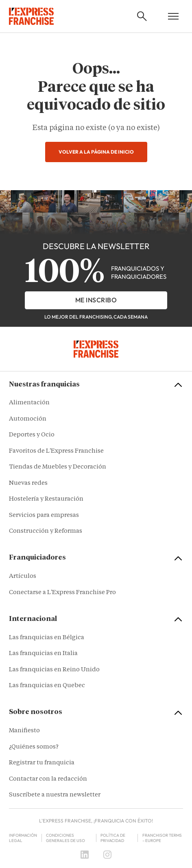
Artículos (23, 576)
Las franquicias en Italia (43, 654)
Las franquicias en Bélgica (47, 638)
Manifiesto (24, 731)
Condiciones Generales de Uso (65, 838)
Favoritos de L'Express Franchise (56, 451)
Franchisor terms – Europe (162, 838)
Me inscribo (96, 300)
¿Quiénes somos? (34, 747)
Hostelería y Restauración (46, 499)
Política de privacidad (113, 838)
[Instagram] (107, 855)
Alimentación (29, 403)
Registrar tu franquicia (42, 763)
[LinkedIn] (85, 855)
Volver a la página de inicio (96, 152)
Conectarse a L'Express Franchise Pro (62, 593)
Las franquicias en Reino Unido (54, 670)
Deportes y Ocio (32, 435)
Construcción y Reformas (46, 531)
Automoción (28, 419)
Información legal (23, 838)
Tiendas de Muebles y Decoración (58, 467)
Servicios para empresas (44, 515)
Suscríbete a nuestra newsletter (55, 795)
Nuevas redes (28, 483)
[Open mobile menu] (173, 16)
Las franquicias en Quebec (47, 686)
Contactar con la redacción (48, 779)
